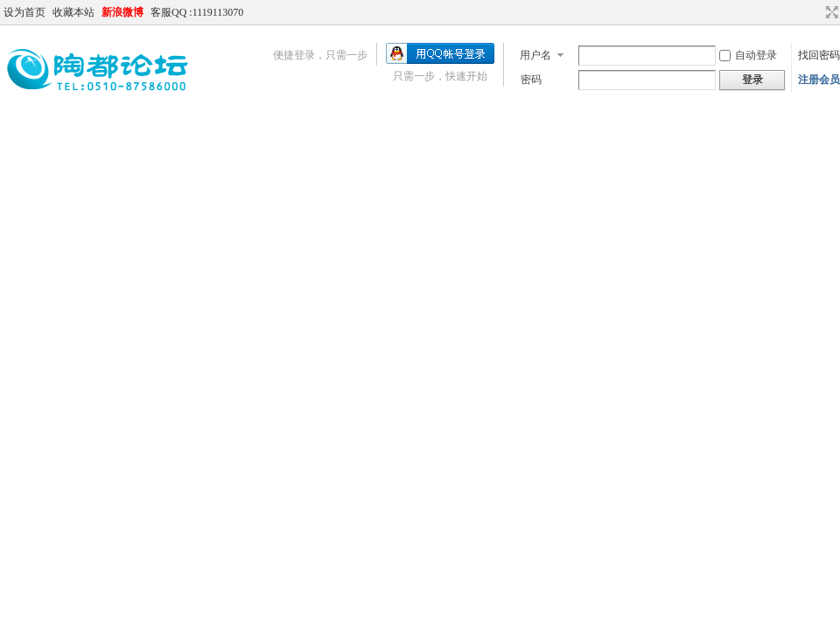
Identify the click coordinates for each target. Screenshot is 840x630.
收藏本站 (73, 12)
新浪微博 (122, 12)
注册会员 (819, 80)
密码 (531, 80)
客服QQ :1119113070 (197, 12)
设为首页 (24, 12)
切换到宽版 (830, 12)
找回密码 (819, 55)
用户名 (535, 55)
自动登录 (748, 55)
